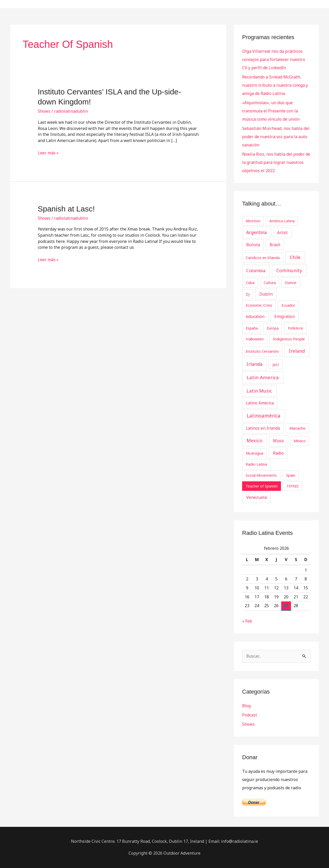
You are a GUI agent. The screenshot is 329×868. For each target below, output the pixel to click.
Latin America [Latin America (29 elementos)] (263, 377)
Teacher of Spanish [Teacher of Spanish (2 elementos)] (262, 486)
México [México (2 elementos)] (300, 441)
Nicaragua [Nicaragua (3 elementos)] (254, 453)
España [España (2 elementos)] (252, 328)
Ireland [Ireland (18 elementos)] (297, 351)
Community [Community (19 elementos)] (289, 270)
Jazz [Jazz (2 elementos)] (276, 364)
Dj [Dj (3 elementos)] (248, 294)
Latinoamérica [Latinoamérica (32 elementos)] (264, 416)
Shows (44, 111)
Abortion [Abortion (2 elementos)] (253, 221)
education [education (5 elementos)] (255, 316)
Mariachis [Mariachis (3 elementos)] (298, 428)
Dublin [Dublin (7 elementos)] (266, 294)
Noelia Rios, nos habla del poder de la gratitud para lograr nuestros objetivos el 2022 (276, 162)
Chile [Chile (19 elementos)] (295, 257)
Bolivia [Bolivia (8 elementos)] (253, 245)
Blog (246, 706)
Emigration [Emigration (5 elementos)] (285, 316)
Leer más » (48, 153)
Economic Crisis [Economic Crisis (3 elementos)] (259, 305)
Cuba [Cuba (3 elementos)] (250, 282)
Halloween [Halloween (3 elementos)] (255, 339)
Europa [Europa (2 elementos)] (273, 328)
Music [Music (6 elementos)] (279, 441)
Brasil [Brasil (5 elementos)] (275, 245)
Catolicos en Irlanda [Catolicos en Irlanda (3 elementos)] (263, 258)
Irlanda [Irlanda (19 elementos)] (254, 364)
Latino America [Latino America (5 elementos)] (260, 403)
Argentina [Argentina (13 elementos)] (257, 232)
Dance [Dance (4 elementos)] (291, 282)
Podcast (250, 715)
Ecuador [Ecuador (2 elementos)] (288, 305)
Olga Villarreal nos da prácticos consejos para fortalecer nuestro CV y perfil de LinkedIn (274, 59)
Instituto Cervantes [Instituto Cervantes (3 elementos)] (262, 351)
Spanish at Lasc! (66, 209)
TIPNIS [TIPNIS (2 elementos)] (293, 486)
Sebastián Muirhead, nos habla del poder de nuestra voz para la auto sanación (276, 137)
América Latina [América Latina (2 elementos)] (282, 221)
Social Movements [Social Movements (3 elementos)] (261, 475)
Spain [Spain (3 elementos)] (291, 475)
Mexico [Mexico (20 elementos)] (254, 440)
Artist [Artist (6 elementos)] (282, 233)
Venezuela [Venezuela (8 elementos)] (257, 497)
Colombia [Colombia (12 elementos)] (256, 271)
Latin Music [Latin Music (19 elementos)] (259, 391)
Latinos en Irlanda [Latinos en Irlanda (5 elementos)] (263, 428)
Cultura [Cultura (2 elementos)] (270, 283)
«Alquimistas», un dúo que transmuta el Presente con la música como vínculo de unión (271, 111)
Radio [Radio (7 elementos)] (278, 453)
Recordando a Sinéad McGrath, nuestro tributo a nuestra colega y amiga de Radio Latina (275, 85)
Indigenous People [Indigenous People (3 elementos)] (289, 339)
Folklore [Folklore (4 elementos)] (295, 328)
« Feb (247, 621)
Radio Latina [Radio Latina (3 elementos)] (256, 464)
